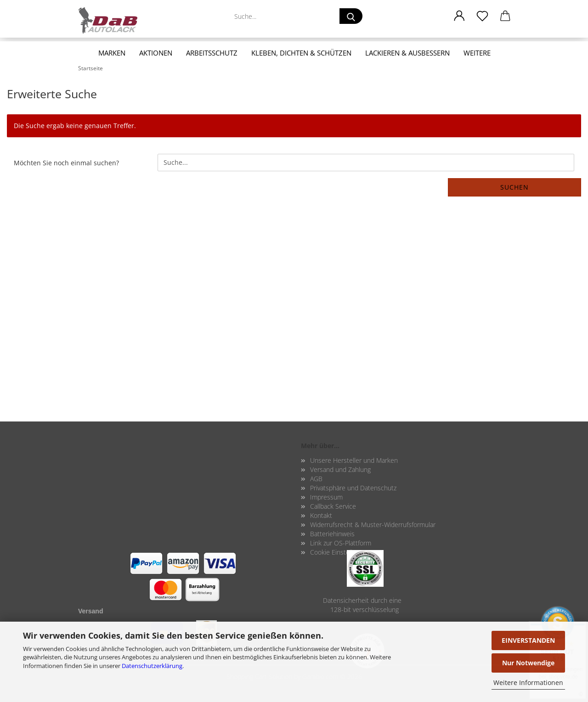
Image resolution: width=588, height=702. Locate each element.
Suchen (514, 187)
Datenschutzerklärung (152, 666)
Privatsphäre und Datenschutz (353, 488)
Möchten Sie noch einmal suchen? (66, 163)
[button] (459, 16)
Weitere (477, 53)
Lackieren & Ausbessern (407, 53)
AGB (316, 479)
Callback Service (333, 506)
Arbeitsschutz (212, 53)
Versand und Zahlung (340, 469)
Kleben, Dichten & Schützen (301, 53)
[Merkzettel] (482, 16)
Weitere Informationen (528, 682)
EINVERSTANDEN (528, 640)
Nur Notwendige (528, 663)
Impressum (326, 497)
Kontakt (321, 515)
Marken (112, 53)
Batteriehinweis (332, 534)
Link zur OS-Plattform (341, 543)
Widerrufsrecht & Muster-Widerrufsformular (373, 525)
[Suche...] (351, 16)
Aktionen (156, 53)
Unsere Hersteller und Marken (354, 460)
